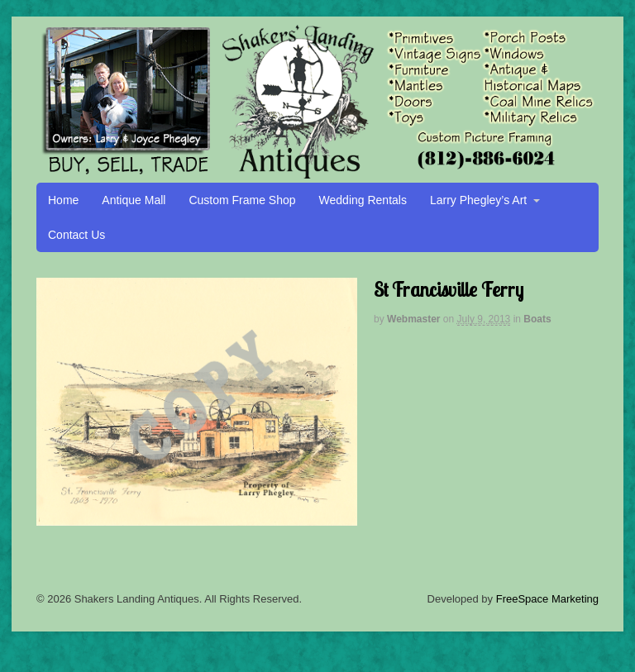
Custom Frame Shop (242, 200)
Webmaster (413, 319)
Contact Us (76, 235)
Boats (537, 319)
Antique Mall (134, 200)
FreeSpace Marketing (547, 599)
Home (63, 200)
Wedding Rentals (363, 200)
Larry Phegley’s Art (478, 200)
